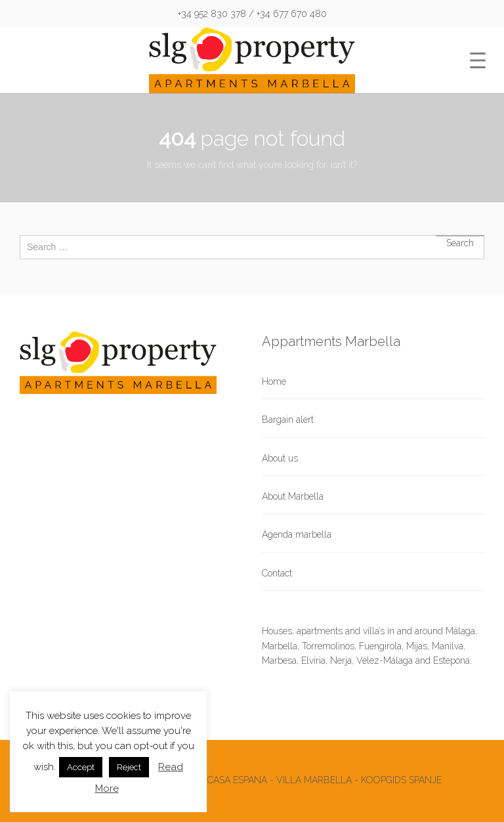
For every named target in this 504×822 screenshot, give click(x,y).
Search (460, 236)
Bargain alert (288, 420)
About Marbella (293, 496)
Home (274, 381)
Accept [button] (81, 767)
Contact (277, 573)
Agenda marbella (297, 534)
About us (280, 458)
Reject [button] (129, 767)
